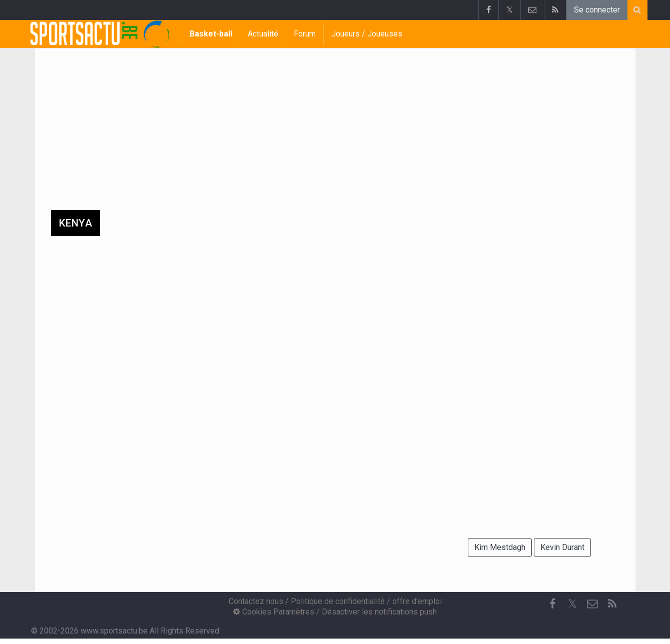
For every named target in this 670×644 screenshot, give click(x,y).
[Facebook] (552, 604)
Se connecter (597, 10)
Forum (305, 34)
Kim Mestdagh (500, 547)
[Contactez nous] (592, 604)
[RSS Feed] (612, 604)
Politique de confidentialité (338, 601)
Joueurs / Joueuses (367, 34)
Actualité (263, 34)
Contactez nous (256, 601)
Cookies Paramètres (274, 612)
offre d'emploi (417, 601)
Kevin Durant (562, 547)
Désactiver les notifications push (379, 612)
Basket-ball (211, 34)
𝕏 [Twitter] (572, 604)
